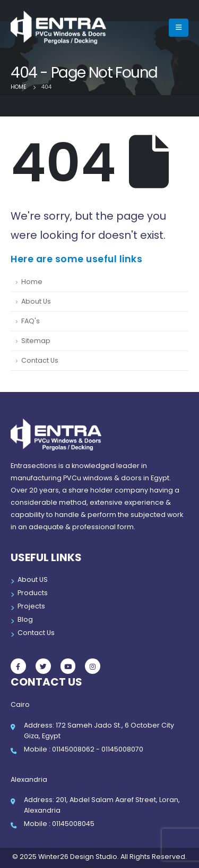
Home (32, 282)
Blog (25, 619)
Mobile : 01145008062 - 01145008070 (84, 749)
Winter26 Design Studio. (78, 857)
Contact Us (40, 360)
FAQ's (31, 321)
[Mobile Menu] (179, 28)
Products (33, 593)
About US (33, 579)
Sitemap (36, 341)
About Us (36, 301)
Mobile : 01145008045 (59, 824)
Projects (31, 606)
